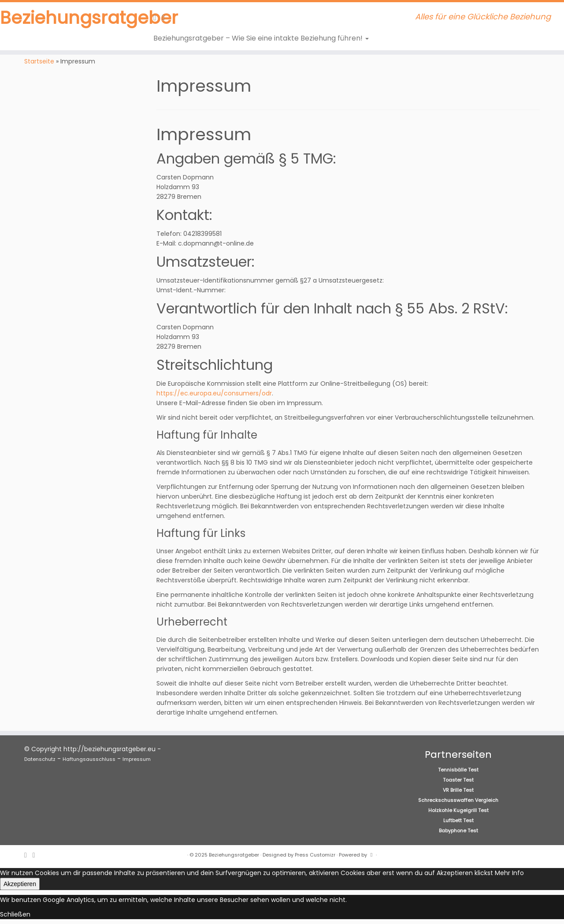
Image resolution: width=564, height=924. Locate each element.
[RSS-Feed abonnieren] (158, 17)
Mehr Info (509, 873)
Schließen (15, 914)
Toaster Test (458, 780)
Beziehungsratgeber (65, 18)
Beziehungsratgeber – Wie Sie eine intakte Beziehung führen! (261, 38)
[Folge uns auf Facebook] (167, 17)
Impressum (137, 759)
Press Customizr (315, 855)
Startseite (39, 61)
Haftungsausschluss (89, 759)
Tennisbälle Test (458, 770)
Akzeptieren (20, 884)
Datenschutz (40, 759)
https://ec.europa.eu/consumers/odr (214, 393)
